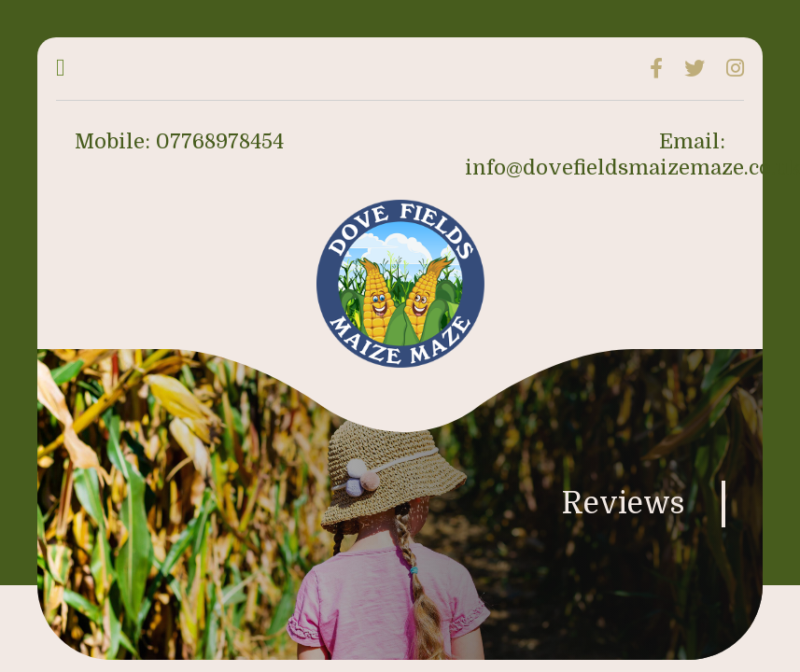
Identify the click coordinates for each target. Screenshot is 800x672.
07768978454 (220, 141)
